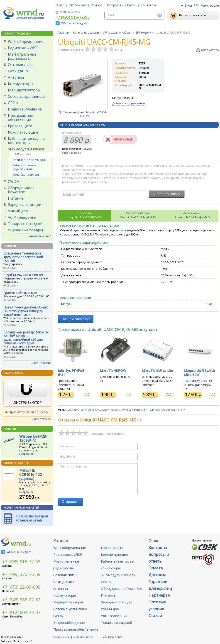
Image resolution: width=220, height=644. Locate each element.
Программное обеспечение (21, 118)
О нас (60, 5)
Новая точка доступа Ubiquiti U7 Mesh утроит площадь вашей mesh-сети (26, 311)
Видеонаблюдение (25, 109)
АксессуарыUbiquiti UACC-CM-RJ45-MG (192, 215)
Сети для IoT (19, 71)
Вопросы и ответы (122, 5)
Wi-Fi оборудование (26, 42)
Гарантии (158, 582)
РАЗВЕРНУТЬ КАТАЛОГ (40, 236)
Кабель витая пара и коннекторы (26, 141)
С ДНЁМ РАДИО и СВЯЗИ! (23, 275)
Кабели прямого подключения (24, 167)
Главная (63, 33)
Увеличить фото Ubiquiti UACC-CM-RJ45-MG (85, 114)
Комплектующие (23, 132)
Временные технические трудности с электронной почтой (23, 257)
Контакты (148, 5)
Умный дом (18, 211)
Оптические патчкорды (30, 160)
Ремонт (97, 5)
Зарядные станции (25, 205)
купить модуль (111, 410)
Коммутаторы (21, 84)
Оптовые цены (72, 153)
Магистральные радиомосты (22, 56)
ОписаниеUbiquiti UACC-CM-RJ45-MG (84, 215)
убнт (84, 410)
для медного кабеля (163, 410)
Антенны (16, 77)
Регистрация (210, 5)
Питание (16, 198)
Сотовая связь (21, 65)
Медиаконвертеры (26, 174)
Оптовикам (77, 5)
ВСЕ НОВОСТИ (42, 363)
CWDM (14, 181)
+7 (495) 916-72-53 (73, 17)
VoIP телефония (22, 217)
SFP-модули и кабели (27, 149)
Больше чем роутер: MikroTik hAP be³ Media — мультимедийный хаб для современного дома (26, 338)
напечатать (210, 50)
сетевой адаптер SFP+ (135, 410)
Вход (188, 5)
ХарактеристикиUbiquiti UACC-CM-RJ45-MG (138, 215)
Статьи (155, 616)
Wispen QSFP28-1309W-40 (33, 438)
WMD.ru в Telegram (75, 23)
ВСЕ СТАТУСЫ (43, 419)
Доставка (158, 575)
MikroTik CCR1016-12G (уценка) (31, 475)
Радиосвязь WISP (23, 48)
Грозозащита (20, 126)
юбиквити (94, 410)
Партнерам (160, 595)
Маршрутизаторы (24, 90)
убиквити (74, 410)
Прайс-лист (113, 637)
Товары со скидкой (25, 224)
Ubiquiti (144, 68)
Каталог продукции (86, 33)
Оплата (156, 568)
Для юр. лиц (160, 588)
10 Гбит (181, 410)
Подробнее (26, 454)
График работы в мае (20, 293)
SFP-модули (23, 154)
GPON (13, 103)
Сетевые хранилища (26, 96)
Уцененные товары (25, 230)
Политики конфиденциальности (73, 637)
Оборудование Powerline (21, 190)
